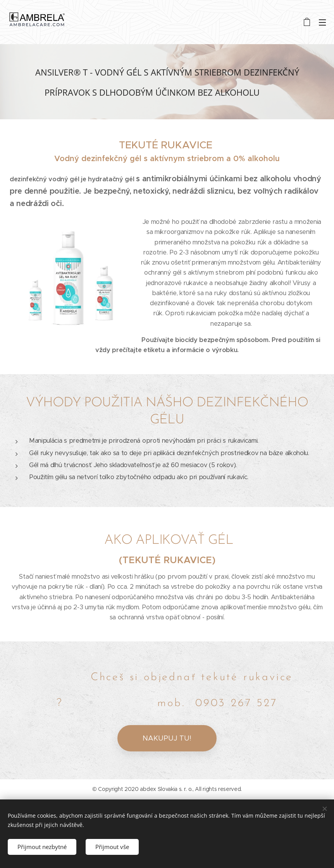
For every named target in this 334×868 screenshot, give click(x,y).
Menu (322, 22)
